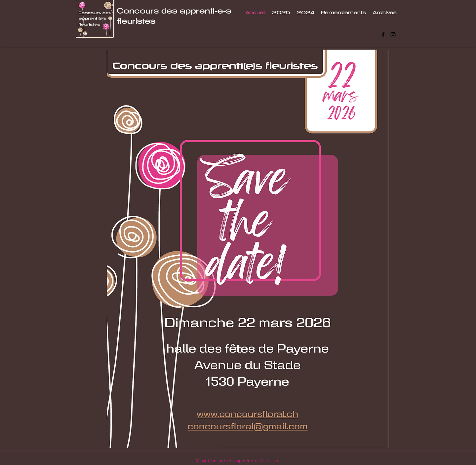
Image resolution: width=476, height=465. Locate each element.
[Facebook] (383, 35)
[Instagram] (393, 35)
